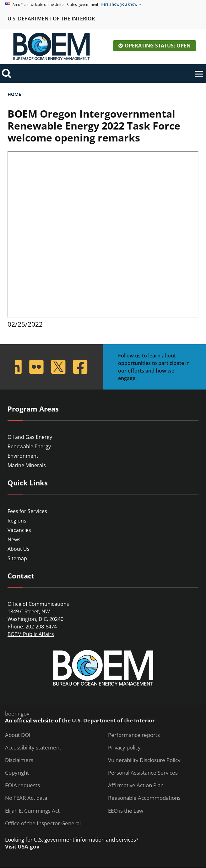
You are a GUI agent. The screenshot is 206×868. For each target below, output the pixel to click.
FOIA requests (22, 785)
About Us (19, 549)
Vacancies (19, 530)
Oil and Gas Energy (30, 437)
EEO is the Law (126, 811)
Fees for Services (27, 511)
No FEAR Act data (26, 798)
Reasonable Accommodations (144, 798)
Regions (17, 521)
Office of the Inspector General (43, 823)
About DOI (18, 735)
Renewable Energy (29, 446)
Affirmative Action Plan (136, 785)
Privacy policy (124, 748)
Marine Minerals (27, 465)
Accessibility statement (33, 748)
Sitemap (17, 558)
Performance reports (134, 735)
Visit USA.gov (22, 847)
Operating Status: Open (158, 46)
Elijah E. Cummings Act (32, 811)
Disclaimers (19, 760)
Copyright (17, 773)
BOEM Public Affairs (31, 634)
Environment (23, 456)
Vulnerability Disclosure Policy (144, 760)
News (14, 539)
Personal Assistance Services (143, 773)
